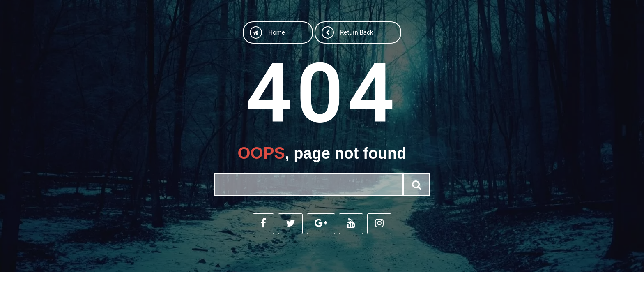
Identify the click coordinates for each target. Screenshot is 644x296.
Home (264, 32)
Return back (347, 32)
